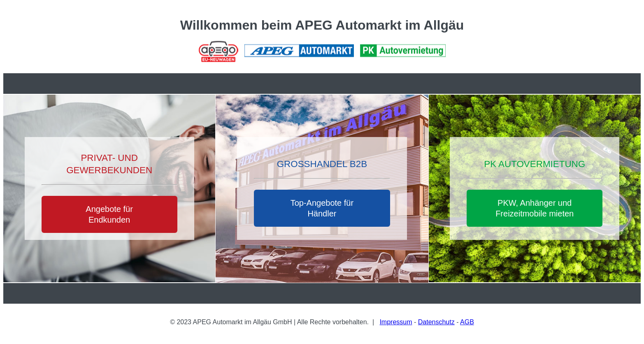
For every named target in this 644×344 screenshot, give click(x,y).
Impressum (396, 322)
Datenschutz (436, 322)
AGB (467, 322)
